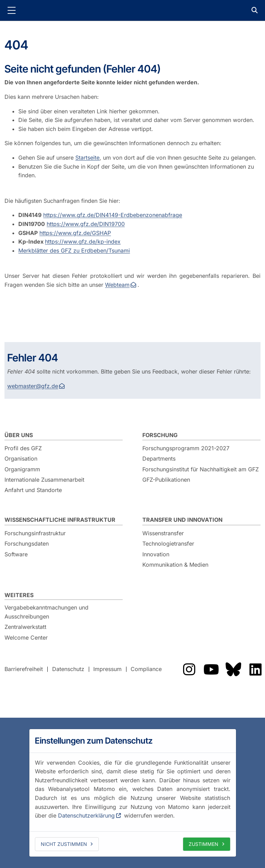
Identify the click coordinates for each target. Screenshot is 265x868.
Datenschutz (68, 669)
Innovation (156, 554)
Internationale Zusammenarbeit (44, 480)
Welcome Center (26, 638)
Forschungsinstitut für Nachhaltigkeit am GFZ (201, 469)
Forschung (160, 435)
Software (16, 554)
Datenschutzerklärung (86, 815)
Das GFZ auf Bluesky (233, 669)
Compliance (146, 669)
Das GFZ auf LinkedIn (255, 669)
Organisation (21, 459)
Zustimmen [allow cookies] (204, 844)
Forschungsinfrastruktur (35, 533)
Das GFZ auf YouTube (211, 669)
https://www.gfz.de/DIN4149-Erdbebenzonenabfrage (113, 215)
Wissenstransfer (163, 533)
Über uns (19, 435)
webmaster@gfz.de (33, 386)
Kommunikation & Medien (175, 565)
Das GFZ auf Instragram (189, 669)
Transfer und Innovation (182, 520)
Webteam (117, 285)
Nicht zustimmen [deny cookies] (64, 844)
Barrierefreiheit (24, 669)
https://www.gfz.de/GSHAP (75, 233)
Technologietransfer (168, 544)
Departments (159, 459)
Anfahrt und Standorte (33, 490)
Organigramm (22, 469)
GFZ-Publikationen (166, 480)
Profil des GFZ (23, 448)
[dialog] (133, 793)
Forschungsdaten (27, 544)
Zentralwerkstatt (25, 627)
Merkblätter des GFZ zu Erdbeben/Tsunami (74, 251)
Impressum (107, 669)
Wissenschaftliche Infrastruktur (60, 520)
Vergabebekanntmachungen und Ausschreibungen (46, 612)
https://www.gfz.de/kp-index (83, 242)
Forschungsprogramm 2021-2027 (186, 448)
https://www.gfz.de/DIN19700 (86, 224)
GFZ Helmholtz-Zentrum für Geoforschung (133, 10)
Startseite (87, 158)
